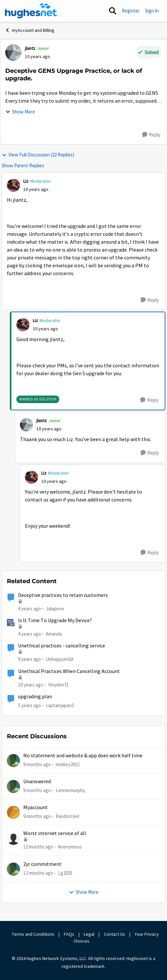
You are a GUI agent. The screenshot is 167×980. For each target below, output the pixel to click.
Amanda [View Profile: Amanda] (54, 634)
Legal (89, 934)
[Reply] (151, 135)
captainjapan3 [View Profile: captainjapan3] (60, 705)
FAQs (69, 934)
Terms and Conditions (33, 934)
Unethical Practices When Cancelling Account (69, 671)
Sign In (152, 11)
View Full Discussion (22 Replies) (38, 155)
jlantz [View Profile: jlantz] (30, 48)
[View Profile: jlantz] (13, 52)
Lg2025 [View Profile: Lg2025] (65, 873)
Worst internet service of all (55, 833)
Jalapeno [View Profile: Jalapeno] (55, 608)
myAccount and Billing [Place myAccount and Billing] (30, 30)
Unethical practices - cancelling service (62, 646)
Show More (20, 112)
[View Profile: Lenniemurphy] (13, 786)
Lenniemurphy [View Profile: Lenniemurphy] (70, 790)
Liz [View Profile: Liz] (26, 181)
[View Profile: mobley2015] (13, 761)
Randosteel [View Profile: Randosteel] (67, 816)
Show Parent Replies (23, 165)
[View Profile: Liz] (13, 185)
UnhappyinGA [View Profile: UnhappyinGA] (60, 659)
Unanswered (37, 782)
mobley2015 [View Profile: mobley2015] (68, 764)
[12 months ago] (38, 847)
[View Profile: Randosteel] (13, 812)
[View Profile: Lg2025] (13, 869)
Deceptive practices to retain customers (63, 595)
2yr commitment (42, 864)
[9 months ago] (37, 764)
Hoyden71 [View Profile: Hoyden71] (58, 684)
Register (131, 11)
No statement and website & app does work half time (83, 756)
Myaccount (36, 807)
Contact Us (114, 934)
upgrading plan (35, 697)
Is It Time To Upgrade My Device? (55, 621)
